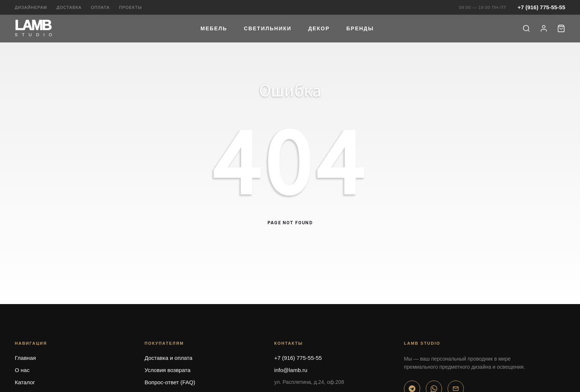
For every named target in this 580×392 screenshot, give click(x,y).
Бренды (360, 28)
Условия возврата (168, 370)
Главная (25, 358)
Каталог (25, 382)
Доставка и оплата (168, 358)
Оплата (100, 7)
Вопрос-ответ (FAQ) (170, 382)
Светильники (268, 28)
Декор (319, 28)
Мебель (214, 28)
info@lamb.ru (291, 370)
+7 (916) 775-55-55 (541, 7)
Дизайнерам (31, 7)
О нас (22, 370)
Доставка (69, 7)
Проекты (131, 7)
